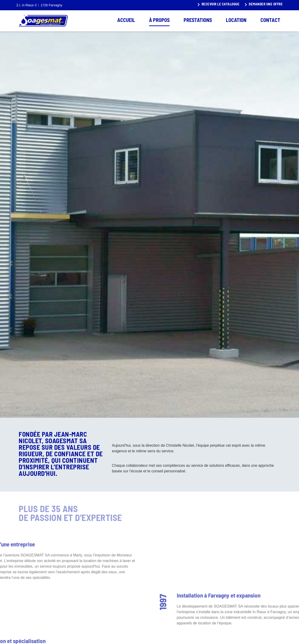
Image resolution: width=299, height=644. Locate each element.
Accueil (126, 21)
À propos (159, 21)
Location (236, 21)
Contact (270, 21)
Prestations (198, 21)
